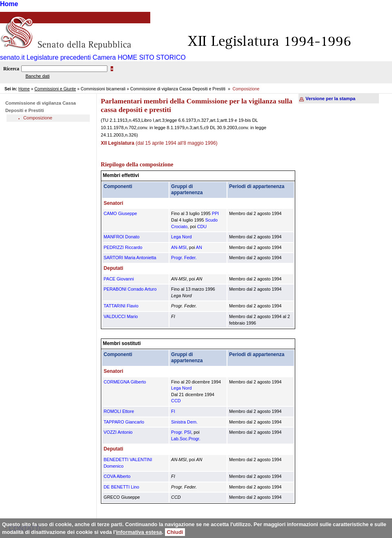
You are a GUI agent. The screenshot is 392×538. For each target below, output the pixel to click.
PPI (215, 213)
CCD (176, 401)
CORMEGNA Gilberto (125, 382)
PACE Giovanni (119, 279)
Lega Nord (181, 237)
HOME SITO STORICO (152, 57)
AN (199, 247)
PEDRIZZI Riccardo (123, 247)
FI (173, 411)
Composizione (38, 118)
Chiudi (175, 532)
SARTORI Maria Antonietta (130, 258)
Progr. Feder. (184, 258)
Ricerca (11, 69)
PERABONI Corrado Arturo (130, 289)
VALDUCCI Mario (121, 316)
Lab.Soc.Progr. (186, 439)
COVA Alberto (117, 476)
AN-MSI (179, 247)
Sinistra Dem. (184, 422)
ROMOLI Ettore (119, 411)
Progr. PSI (181, 432)
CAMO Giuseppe (120, 213)
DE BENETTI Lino (121, 487)
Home (9, 4)
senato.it (12, 57)
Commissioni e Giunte (55, 89)
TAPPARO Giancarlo (124, 422)
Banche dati (37, 76)
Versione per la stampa (330, 99)
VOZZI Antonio (118, 432)
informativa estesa (139, 532)
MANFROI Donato (122, 237)
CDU (202, 226)
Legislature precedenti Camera (71, 57)
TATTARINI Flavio (121, 306)
